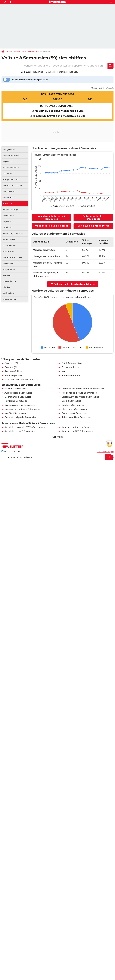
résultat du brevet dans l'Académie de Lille (59, 116)
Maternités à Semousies (74, 409)
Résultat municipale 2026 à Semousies (24, 427)
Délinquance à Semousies (18, 397)
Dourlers (50, 72)
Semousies (29, 52)
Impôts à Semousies (15, 413)
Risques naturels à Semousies (20, 405)
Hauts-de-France (71, 376)
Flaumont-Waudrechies (17, 380)
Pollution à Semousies (16, 401)
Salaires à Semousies (15, 389)
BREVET (57, 99)
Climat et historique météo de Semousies (83, 389)
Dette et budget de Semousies (20, 417)
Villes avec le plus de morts (93, 226)
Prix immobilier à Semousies (77, 417)
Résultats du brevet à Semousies (79, 427)
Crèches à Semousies (73, 405)
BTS (90, 99)
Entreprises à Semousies (75, 413)
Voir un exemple (105, 452)
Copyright (57, 437)
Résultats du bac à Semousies (20, 431)
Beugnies (38, 72)
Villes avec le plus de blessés (52, 226)
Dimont (66, 367)
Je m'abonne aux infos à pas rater (25, 80)
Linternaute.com (11, 452)
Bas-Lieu (74, 72)
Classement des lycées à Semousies (80, 397)
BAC (25, 99)
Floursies (62, 72)
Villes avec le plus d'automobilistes (73, 284)
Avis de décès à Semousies (18, 393)
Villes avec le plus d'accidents (93, 218)
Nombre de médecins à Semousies (23, 409)
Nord (18, 52)
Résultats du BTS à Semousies (77, 431)
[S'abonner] (57, 457)
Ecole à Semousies (71, 401)
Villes (10, 52)
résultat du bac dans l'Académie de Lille (59, 111)
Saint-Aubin (68, 363)
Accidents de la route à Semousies (52, 218)
